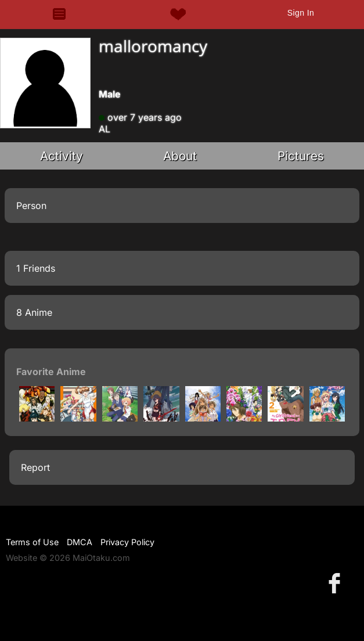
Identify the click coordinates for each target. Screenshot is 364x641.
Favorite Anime (51, 372)
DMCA (80, 542)
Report (35, 467)
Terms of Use (32, 542)
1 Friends (36, 268)
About (180, 156)
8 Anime (34, 312)
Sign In (301, 13)
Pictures (301, 156)
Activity (62, 156)
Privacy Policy (127, 542)
